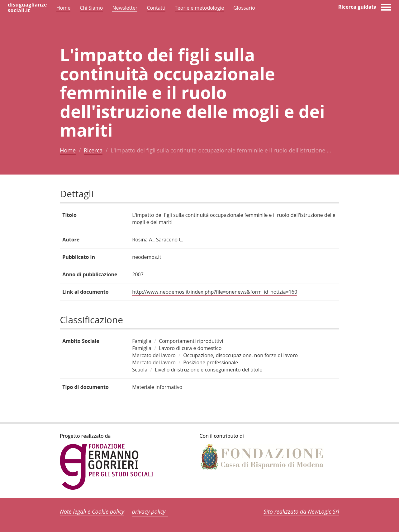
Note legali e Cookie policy (92, 511)
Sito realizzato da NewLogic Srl (301, 511)
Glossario (244, 8)
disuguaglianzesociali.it (27, 7)
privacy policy (149, 511)
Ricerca (93, 150)
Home (68, 150)
